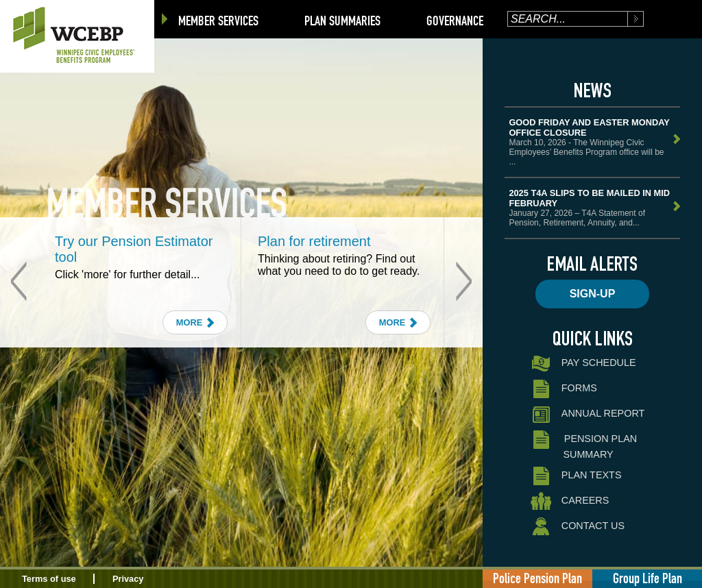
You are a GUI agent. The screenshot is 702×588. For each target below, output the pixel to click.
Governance (455, 21)
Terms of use (49, 579)
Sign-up (593, 294)
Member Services (218, 21)
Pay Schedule (583, 364)
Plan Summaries (342, 21)
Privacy (128, 579)
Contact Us (578, 527)
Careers (570, 501)
